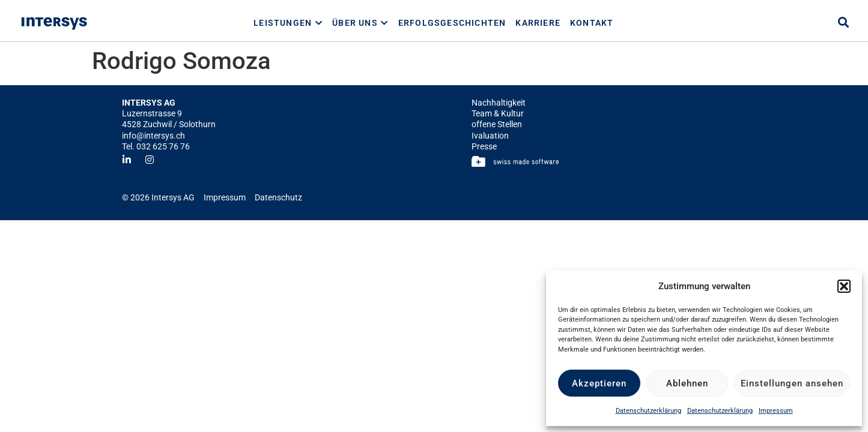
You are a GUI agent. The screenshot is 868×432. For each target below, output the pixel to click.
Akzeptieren (599, 383)
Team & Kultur (498, 113)
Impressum (776, 411)
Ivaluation (490, 136)
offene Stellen (497, 124)
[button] (844, 286)
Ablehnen (687, 383)
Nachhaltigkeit (499, 103)
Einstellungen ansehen (792, 383)
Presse (484, 146)
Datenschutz (278, 197)
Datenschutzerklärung (648, 411)
